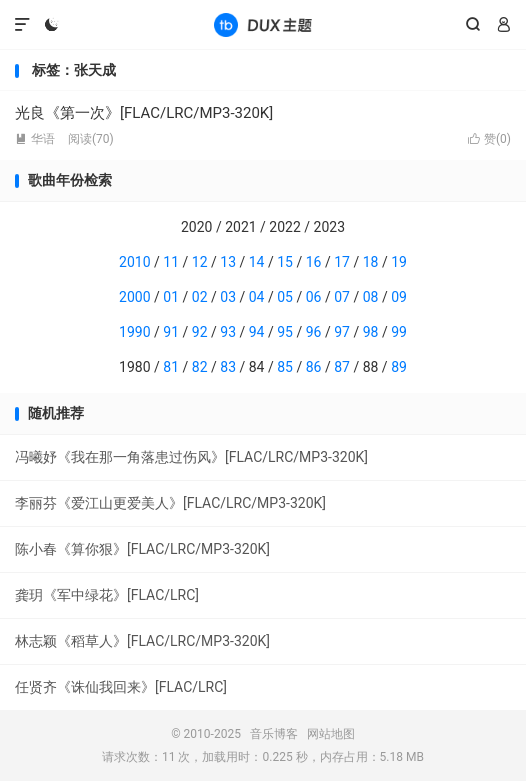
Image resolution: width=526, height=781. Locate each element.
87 (342, 367)
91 (171, 332)
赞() (489, 139)
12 (200, 262)
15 (285, 262)
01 (171, 297)
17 (342, 262)
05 (285, 297)
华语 (35, 139)
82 (200, 367)
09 (399, 297)
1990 (134, 332)
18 (371, 262)
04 (257, 297)
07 (342, 297)
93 (228, 332)
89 (399, 367)
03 (228, 297)
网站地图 (331, 734)
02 (200, 297)
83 (228, 367)
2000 (134, 297)
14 (257, 262)
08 (371, 297)
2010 (134, 262)
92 (200, 332)
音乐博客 (263, 25)
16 (314, 262)
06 (314, 297)
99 (399, 332)
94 (257, 332)
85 (285, 367)
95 (285, 332)
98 (371, 332)
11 (171, 262)
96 (314, 332)
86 (314, 367)
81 (171, 367)
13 (228, 262)
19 (399, 262)
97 (342, 332)
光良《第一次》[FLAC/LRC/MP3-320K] (144, 113)
